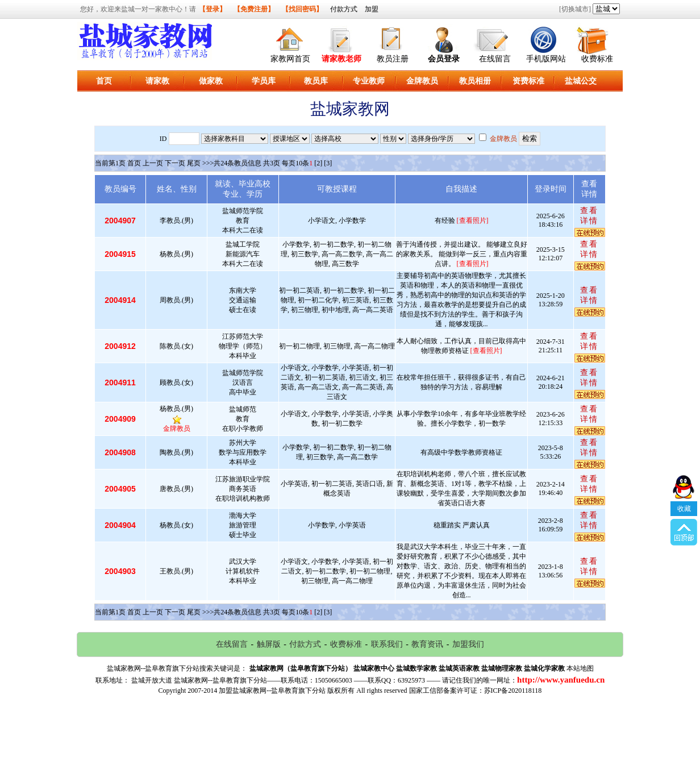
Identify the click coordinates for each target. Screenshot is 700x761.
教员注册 (393, 59)
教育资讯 (427, 644)
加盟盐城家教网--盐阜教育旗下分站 (272, 691)
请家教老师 (341, 59)
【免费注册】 (254, 9)
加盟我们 (468, 644)
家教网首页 (290, 59)
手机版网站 (546, 59)
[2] (318, 163)
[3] (328, 163)
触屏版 (269, 644)
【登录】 (213, 9)
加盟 (372, 9)
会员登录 (444, 59)
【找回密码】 (302, 9)
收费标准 (597, 59)
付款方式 (344, 9)
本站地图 (580, 668)
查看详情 (589, 216)
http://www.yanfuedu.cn (561, 680)
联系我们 (387, 644)
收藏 (684, 476)
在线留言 (495, 59)
